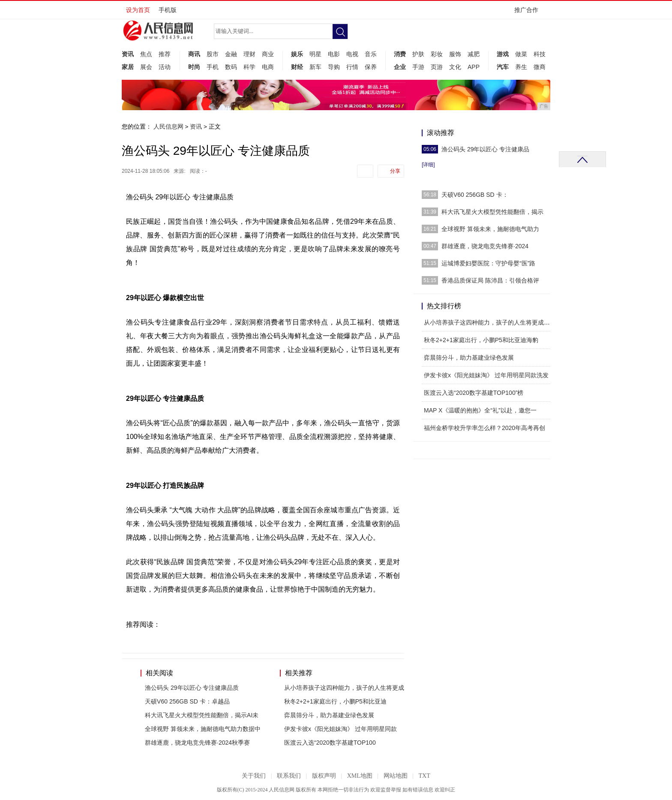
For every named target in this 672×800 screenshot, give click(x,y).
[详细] (428, 165)
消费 (400, 54)
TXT (424, 776)
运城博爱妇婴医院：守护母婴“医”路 (488, 263)
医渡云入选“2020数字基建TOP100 (330, 743)
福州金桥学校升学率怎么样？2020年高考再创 (484, 428)
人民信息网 (168, 126)
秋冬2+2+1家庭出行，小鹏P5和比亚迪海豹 (481, 340)
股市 (213, 54)
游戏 (503, 54)
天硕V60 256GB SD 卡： (475, 195)
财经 (297, 67)
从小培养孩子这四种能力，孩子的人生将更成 (344, 688)
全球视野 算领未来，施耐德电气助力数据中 (203, 729)
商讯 (194, 54)
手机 (213, 67)
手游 (418, 67)
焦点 (146, 54)
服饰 (455, 54)
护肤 (418, 54)
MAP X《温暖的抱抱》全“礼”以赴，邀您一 (480, 410)
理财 (249, 54)
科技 (540, 54)
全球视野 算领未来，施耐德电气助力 (490, 229)
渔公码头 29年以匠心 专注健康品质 (192, 688)
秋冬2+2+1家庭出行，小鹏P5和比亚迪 (335, 701)
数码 (231, 67)
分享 (395, 171)
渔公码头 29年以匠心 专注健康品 (485, 149)
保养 (371, 67)
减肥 (474, 54)
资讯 (128, 54)
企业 (400, 67)
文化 (455, 67)
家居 (128, 67)
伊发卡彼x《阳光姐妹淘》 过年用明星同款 (340, 729)
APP (474, 67)
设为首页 (138, 10)
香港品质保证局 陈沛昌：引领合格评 (490, 280)
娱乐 (297, 54)
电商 (268, 67)
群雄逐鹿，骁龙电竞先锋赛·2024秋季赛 (197, 743)
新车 (315, 67)
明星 (315, 54)
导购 (334, 67)
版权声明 (324, 776)
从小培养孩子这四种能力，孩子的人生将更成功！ (490, 322)
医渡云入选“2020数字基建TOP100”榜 (474, 393)
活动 (165, 67)
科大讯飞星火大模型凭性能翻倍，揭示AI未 (202, 715)
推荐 (165, 54)
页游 (437, 67)
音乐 (371, 54)
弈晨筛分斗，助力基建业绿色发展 (329, 715)
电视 (352, 54)
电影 (334, 54)
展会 (146, 67)
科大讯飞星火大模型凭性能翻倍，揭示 (492, 212)
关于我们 (254, 776)
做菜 (521, 54)
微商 (540, 67)
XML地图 (360, 776)
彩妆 (437, 54)
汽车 (503, 67)
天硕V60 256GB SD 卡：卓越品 (187, 701)
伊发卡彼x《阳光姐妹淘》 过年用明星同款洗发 (486, 375)
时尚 (194, 67)
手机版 (168, 10)
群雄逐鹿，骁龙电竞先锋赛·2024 (485, 246)
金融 (231, 54)
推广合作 (529, 13)
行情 (352, 67)
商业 (268, 54)
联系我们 (289, 776)
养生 (521, 67)
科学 (249, 67)
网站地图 (396, 776)
